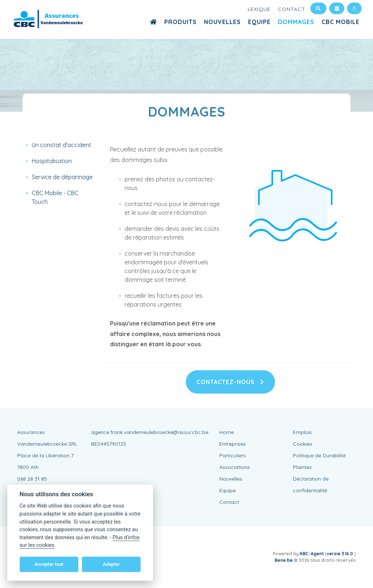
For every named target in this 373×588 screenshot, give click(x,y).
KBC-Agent (312, 554)
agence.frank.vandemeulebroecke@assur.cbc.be (150, 432)
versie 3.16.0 (340, 554)
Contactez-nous (230, 382)
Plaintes (302, 467)
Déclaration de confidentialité (311, 485)
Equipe (259, 22)
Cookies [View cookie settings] (303, 444)
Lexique (259, 9)
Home (227, 432)
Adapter (111, 564)
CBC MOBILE (341, 22)
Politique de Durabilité (319, 455)
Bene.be (284, 560)
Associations (235, 467)
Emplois (302, 432)
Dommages (296, 22)
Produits (180, 22)
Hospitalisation (52, 161)
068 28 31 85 (32, 479)
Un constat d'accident (61, 145)
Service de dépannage (62, 177)
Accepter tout (49, 564)
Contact (292, 9)
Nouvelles (222, 22)
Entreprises (233, 444)
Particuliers (233, 455)
